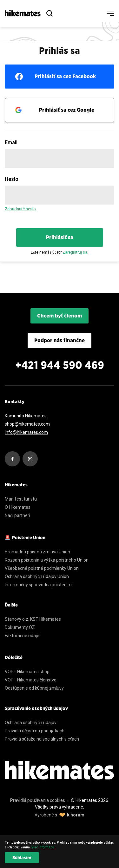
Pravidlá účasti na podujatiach (35, 731)
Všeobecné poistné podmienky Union (42, 568)
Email (11, 142)
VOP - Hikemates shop (27, 672)
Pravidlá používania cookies (38, 800)
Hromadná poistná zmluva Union (37, 552)
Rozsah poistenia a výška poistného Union (47, 560)
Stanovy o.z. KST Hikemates (33, 619)
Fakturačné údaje (22, 636)
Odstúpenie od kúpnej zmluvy (34, 688)
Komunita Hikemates (26, 416)
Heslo (12, 179)
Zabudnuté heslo (20, 209)
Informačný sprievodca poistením (38, 585)
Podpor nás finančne (60, 340)
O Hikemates (18, 507)
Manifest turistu (21, 499)
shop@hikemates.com (27, 424)
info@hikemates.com (26, 432)
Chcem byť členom (60, 316)
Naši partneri (17, 515)
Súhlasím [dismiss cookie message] (22, 858)
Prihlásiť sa (60, 237)
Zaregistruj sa (75, 252)
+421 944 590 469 (60, 365)
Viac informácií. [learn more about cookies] (43, 847)
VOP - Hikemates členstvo (31, 680)
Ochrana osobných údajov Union (37, 576)
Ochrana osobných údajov (31, 723)
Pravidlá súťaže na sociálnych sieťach (42, 739)
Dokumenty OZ (20, 627)
